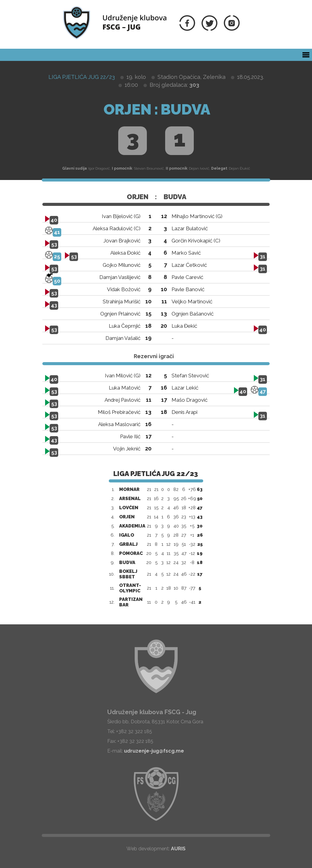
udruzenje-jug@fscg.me (154, 751)
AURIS (178, 849)
